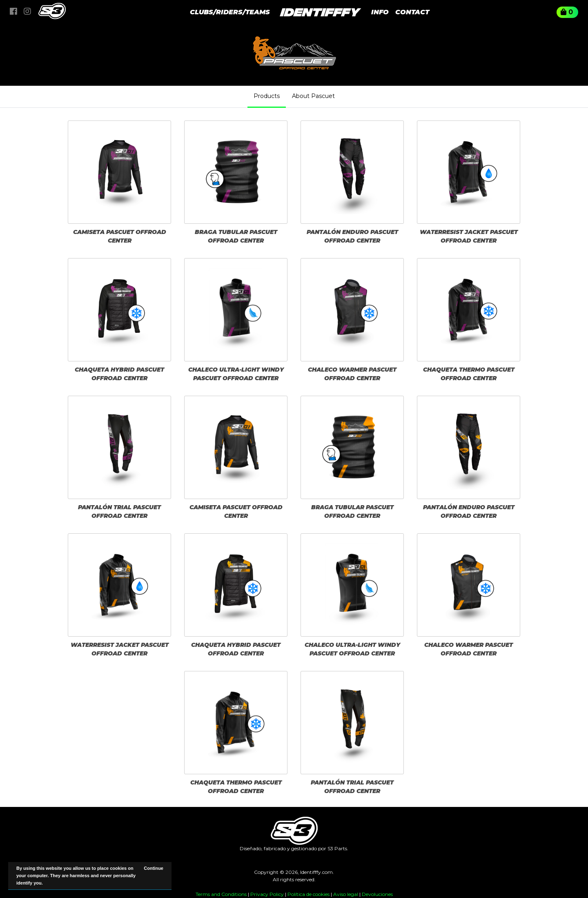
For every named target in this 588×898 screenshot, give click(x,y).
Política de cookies (308, 894)
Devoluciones (377, 894)
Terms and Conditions (221, 894)
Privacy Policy (267, 894)
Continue (154, 868)
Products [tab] (267, 96)
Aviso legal (346, 894)
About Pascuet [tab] (313, 96)
